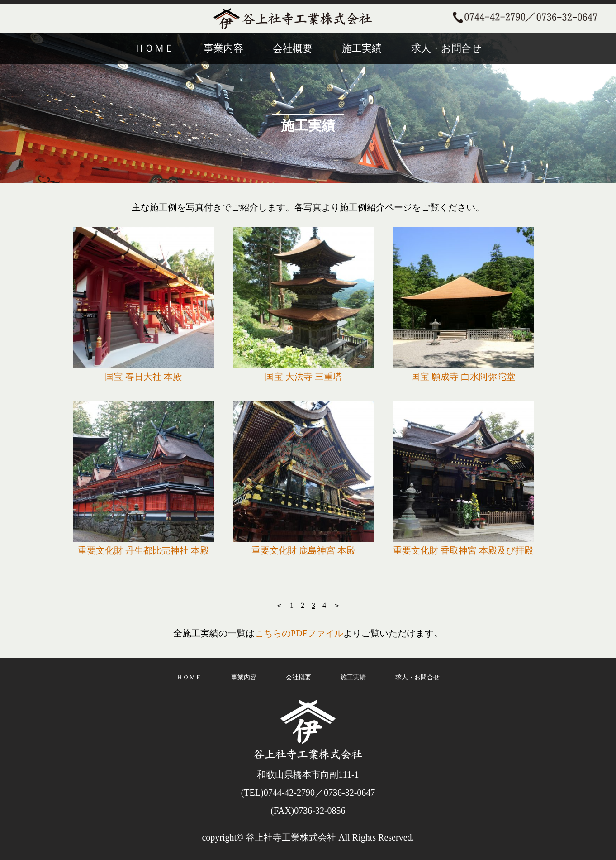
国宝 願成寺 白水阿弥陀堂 (463, 377)
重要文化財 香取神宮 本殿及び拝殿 (463, 550)
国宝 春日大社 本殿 (143, 377)
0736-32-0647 (349, 793)
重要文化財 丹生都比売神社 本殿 (143, 550)
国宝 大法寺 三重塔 (303, 377)
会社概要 (293, 48)
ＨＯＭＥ (154, 48)
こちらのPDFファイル (299, 633)
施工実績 (362, 48)
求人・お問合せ (446, 48)
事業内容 (223, 48)
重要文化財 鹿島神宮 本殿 (303, 550)
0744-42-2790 (289, 793)
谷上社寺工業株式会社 (291, 837)
